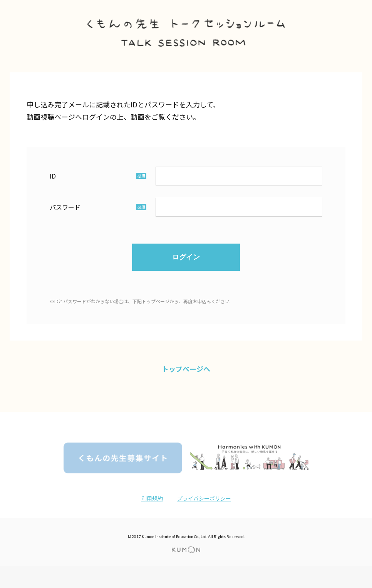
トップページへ (186, 369)
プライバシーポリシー (204, 498)
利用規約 (152, 498)
